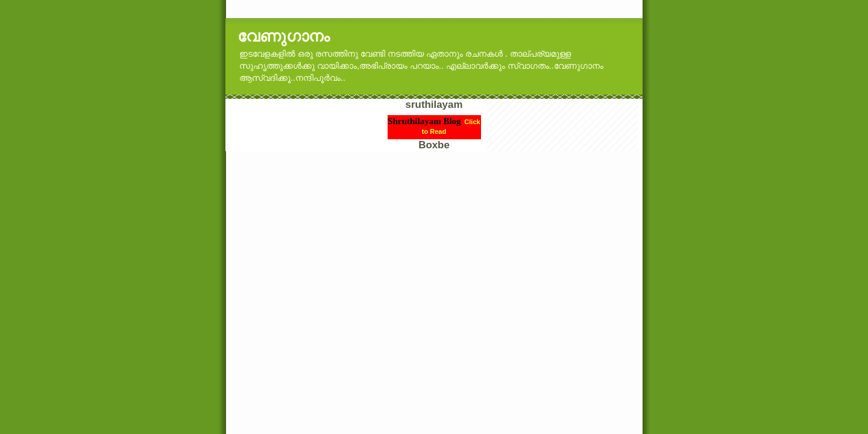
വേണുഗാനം (284, 36)
